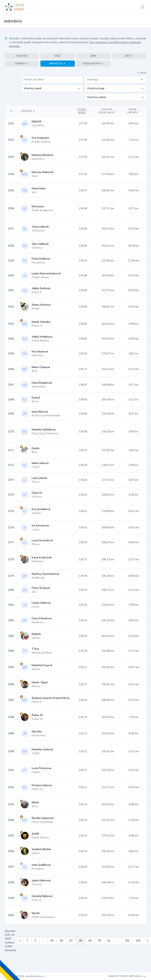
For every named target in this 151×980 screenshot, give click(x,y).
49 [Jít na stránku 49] (90, 941)
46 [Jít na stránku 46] (61, 941)
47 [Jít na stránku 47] (71, 941)
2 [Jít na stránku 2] (35, 941)
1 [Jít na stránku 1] (27, 941)
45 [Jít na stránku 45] (52, 941)
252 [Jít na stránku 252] (138, 941)
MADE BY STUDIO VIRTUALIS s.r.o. (127, 976)
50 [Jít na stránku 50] (99, 941)
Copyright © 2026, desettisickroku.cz (25, 976)
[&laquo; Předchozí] (20, 941)
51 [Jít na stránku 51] (109, 941)
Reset (142, 73)
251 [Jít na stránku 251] (127, 941)
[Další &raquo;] (147, 941)
